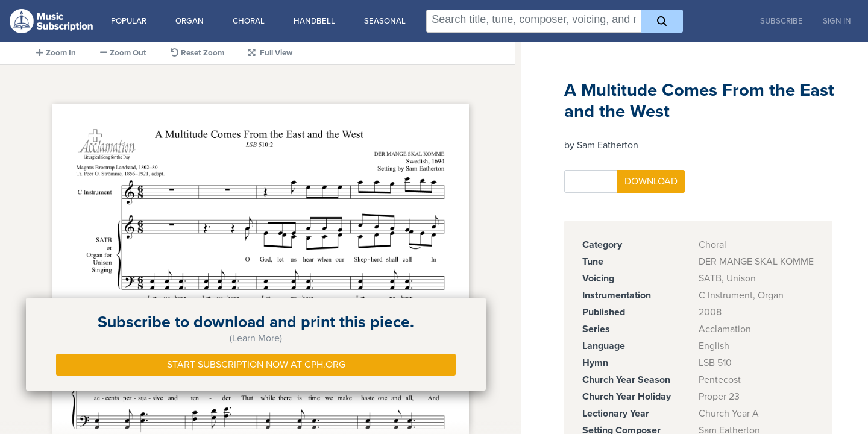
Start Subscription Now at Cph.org (256, 365)
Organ (190, 21)
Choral (249, 21)
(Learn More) (256, 338)
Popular (129, 21)
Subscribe (782, 21)
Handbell (314, 21)
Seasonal (385, 21)
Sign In (837, 21)
